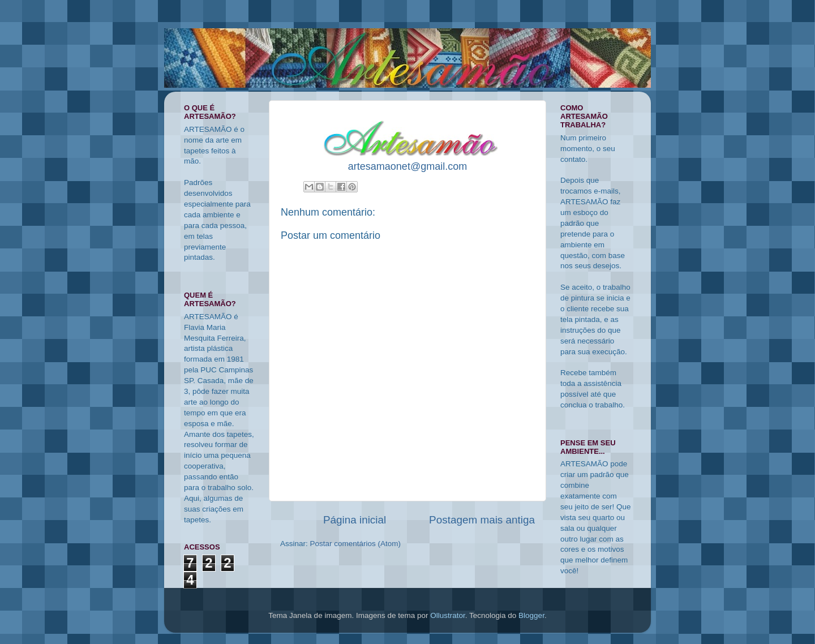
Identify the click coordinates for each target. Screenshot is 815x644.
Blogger (531, 615)
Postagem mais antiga (482, 520)
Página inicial (355, 520)
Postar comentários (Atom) (356, 544)
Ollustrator (448, 615)
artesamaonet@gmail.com (407, 166)
